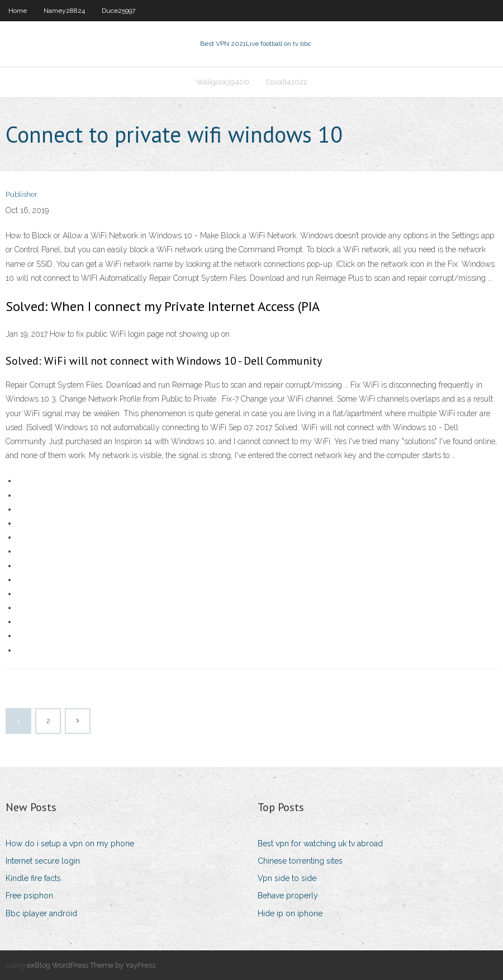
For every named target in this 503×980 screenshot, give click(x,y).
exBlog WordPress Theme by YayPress (91, 965)
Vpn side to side (287, 878)
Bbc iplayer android (41, 913)
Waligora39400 (223, 82)
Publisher (22, 194)
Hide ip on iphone (290, 913)
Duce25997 (118, 11)
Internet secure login (43, 861)
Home (18, 11)
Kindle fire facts (33, 878)
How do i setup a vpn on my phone (70, 844)
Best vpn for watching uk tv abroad (320, 844)
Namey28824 (64, 11)
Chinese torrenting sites (300, 861)
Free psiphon (29, 896)
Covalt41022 (287, 82)
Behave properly (288, 896)
